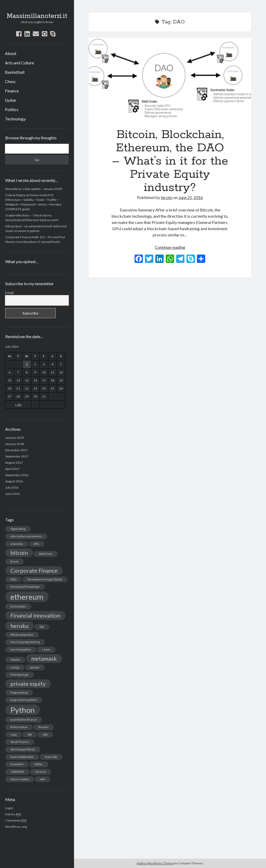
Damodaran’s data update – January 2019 (34, 189)
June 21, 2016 (191, 197)
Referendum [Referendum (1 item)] (19, 727)
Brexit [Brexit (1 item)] (14, 561)
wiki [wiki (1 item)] (43, 779)
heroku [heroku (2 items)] (19, 626)
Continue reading (170, 247)
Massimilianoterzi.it (37, 16)
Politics (12, 109)
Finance (12, 91)
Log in (9, 808)
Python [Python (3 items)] (23, 710)
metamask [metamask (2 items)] (44, 658)
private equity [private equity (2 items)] (28, 684)
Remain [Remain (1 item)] (44, 727)
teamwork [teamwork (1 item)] (17, 764)
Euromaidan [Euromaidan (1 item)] (18, 606)
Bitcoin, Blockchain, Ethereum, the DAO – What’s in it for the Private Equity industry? (170, 78)
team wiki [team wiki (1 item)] (51, 757)
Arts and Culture (19, 63)
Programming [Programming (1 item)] (19, 692)
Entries (13, 814)
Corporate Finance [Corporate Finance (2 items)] (34, 570)
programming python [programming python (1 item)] (24, 700)
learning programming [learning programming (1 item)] (25, 642)
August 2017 (14, 463)
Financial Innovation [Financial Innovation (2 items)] (35, 615)
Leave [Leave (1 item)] (46, 649)
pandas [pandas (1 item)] (35, 667)
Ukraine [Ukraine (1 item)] (41, 772)
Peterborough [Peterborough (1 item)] (19, 675)
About (11, 53)
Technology (15, 119)
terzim (167, 197)
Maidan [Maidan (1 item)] (15, 659)
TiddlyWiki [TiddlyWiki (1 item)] (17, 772)
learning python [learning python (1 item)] (21, 649)
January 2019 (15, 438)
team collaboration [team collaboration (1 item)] (22, 757)
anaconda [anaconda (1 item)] (17, 544)
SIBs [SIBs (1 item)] (45, 734)
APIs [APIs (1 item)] (36, 544)
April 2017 (12, 469)
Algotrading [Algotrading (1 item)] (18, 529)
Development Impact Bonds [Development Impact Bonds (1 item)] (45, 579)
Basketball (15, 72)
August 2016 (14, 481)
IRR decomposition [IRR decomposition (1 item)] (22, 635)
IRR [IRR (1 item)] (42, 627)
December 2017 (16, 450)
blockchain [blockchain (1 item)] (46, 554)
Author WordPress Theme (155, 863)
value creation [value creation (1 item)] (20, 779)
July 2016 (12, 487)
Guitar (11, 100)
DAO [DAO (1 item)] (13, 579)
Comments (16, 820)
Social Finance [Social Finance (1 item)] (20, 742)
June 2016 (12, 494)
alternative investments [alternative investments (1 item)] (26, 536)
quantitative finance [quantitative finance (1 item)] (24, 719)
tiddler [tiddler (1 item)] (39, 764)
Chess (10, 81)
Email (9, 293)
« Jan (18, 404)
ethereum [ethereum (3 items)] (27, 597)
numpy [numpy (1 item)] (15, 667)
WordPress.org (16, 827)
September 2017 (17, 456)
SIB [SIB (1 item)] (30, 734)
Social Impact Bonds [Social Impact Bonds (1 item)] (23, 749)
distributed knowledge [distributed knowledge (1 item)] (25, 587)
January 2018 (15, 444)
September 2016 (17, 475)
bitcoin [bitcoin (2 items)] (19, 553)
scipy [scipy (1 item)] (14, 734)
